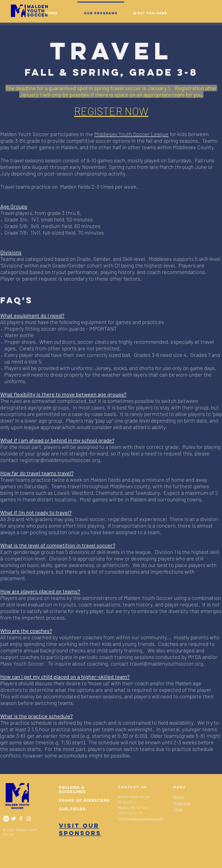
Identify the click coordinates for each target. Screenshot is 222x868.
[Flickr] (6, 819)
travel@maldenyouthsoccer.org (166, 663)
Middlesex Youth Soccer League (131, 134)
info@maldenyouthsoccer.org (140, 819)
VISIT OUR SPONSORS (80, 829)
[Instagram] (29, 819)
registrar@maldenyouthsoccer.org (60, 460)
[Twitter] (14, 819)
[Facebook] (21, 819)
